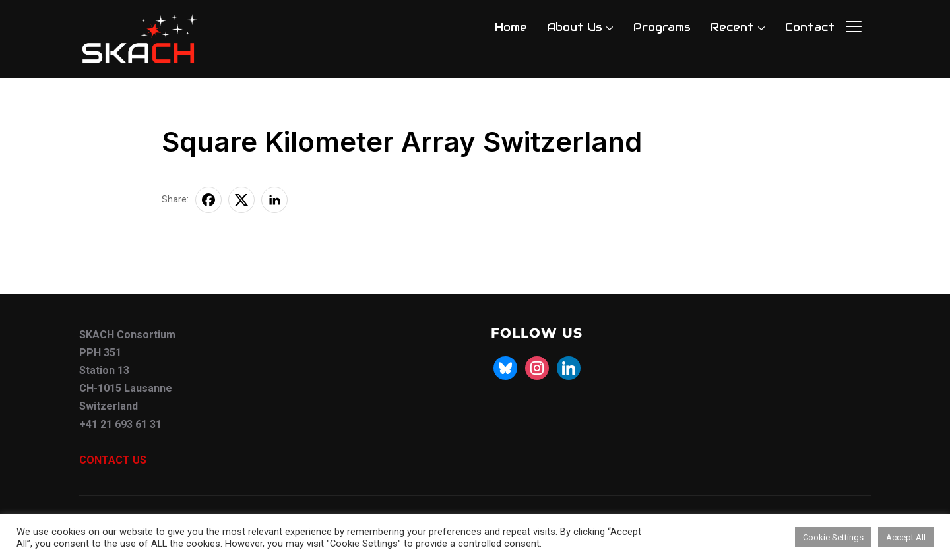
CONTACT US (113, 460)
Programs (662, 27)
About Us (575, 27)
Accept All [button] (906, 537)
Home (511, 27)
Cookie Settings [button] (833, 537)
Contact (810, 27)
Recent (732, 27)
